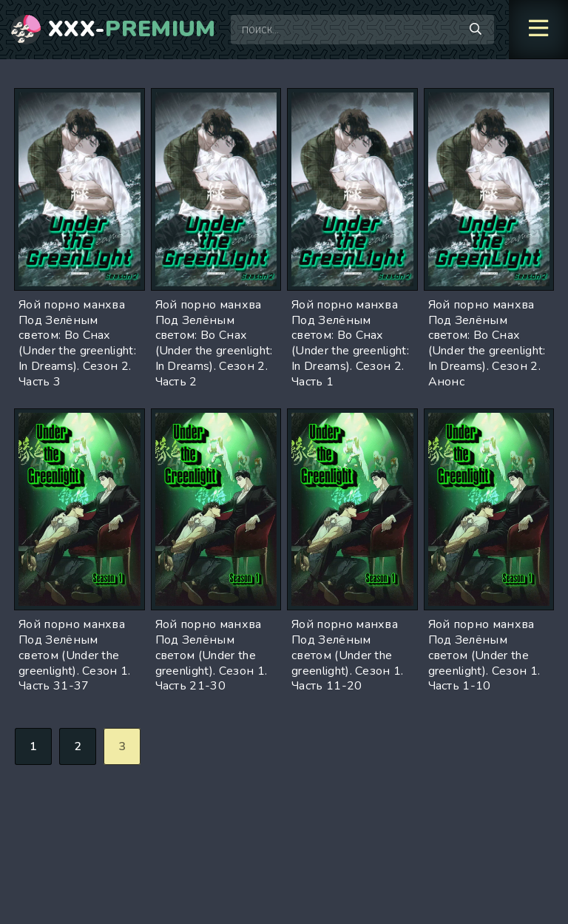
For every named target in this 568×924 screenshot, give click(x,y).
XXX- (132, 30)
